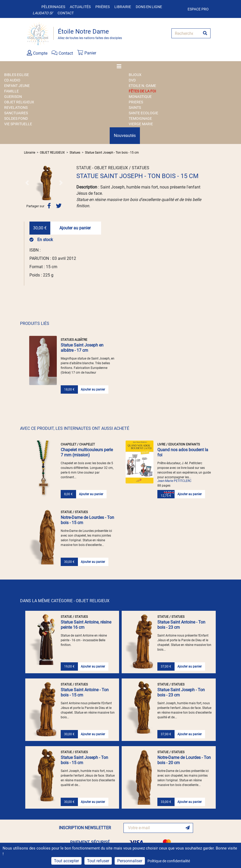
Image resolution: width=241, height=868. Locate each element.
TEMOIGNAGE (140, 118)
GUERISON (13, 97)
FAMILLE (11, 91)
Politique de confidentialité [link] (169, 861)
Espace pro (198, 9)
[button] (27, 183)
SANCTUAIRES (16, 113)
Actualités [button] (80, 7)
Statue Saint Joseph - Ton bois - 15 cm (112, 153)
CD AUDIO (12, 80)
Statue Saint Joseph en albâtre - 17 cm (82, 348)
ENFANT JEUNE (17, 86)
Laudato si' (43, 13)
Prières (103, 7)
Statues (75, 153)
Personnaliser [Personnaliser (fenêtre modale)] (130, 861)
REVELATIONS (16, 108)
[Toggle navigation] (121, 66)
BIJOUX (135, 75)
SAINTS (135, 108)
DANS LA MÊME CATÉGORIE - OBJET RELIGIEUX (65, 601)
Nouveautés (125, 136)
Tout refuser (98, 861)
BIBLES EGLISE (17, 75)
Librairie (123, 7)
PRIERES (136, 102)
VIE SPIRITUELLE (18, 124)
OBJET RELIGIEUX (19, 102)
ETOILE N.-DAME (142, 86)
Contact (66, 13)
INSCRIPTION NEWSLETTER (85, 828)
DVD (132, 80)
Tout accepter (66, 861)
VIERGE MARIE (141, 124)
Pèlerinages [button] (53, 7)
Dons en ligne (149, 7)
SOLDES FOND (16, 118)
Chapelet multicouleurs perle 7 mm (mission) (87, 452)
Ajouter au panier (75, 228)
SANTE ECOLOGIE (143, 113)
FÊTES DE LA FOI (142, 91)
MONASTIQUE (140, 97)
